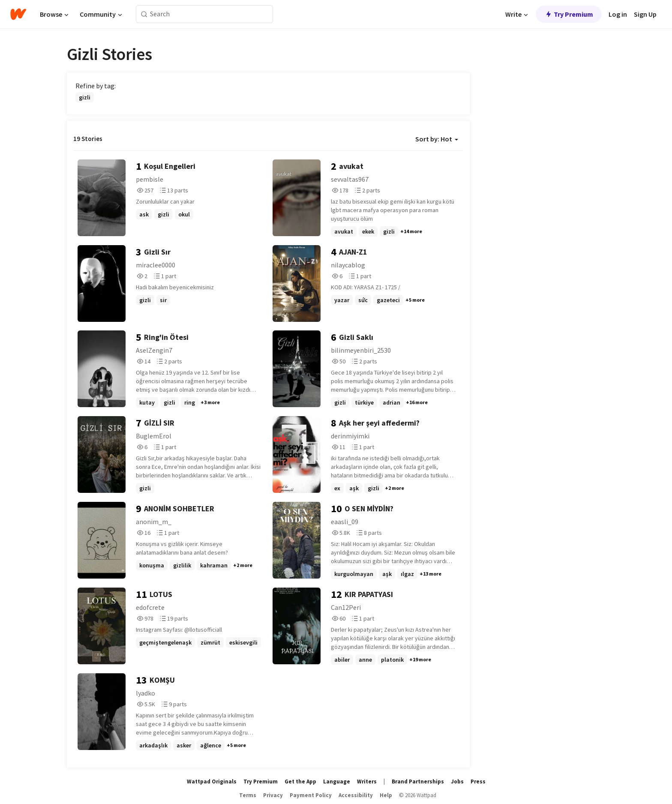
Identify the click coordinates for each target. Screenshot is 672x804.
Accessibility (356, 795)
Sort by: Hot (437, 139)
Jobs (457, 781)
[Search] (144, 14)
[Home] (18, 14)
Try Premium (569, 14)
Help (386, 795)
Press (478, 781)
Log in (618, 14)
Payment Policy (311, 795)
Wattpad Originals (212, 781)
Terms (248, 795)
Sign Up (645, 14)
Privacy (273, 795)
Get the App (300, 781)
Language (337, 781)
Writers (367, 781)
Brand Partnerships (418, 781)
